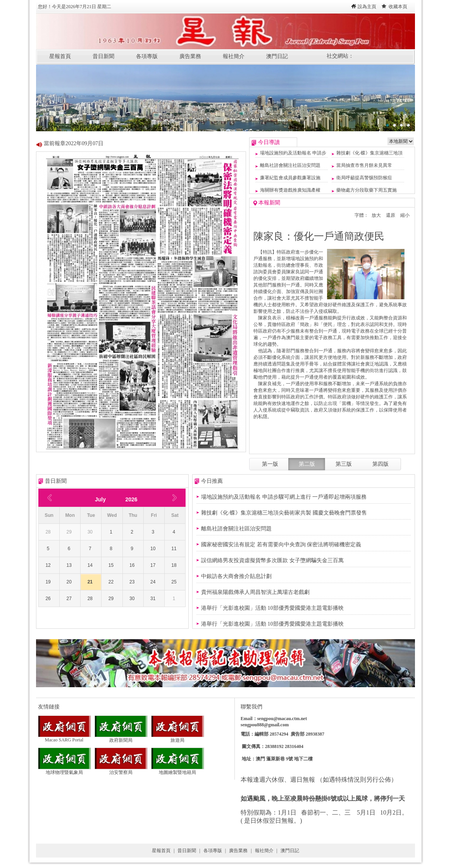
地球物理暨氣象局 (65, 770)
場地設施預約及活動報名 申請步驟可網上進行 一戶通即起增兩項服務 (284, 497)
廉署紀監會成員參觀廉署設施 (290, 178)
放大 (376, 215)
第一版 (270, 464)
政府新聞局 (121, 738)
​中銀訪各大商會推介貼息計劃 (236, 576)
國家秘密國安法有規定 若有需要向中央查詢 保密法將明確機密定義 (281, 545)
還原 (391, 215)
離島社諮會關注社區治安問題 (290, 165)
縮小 (405, 215)
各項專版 (147, 56)
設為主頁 (367, 7)
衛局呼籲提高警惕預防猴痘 (364, 178)
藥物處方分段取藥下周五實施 (367, 190)
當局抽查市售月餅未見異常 (364, 165)
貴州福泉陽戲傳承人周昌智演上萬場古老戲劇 (255, 592)
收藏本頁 (398, 7)
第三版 (344, 464)
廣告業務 (190, 56)
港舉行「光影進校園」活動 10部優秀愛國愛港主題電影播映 (272, 608)
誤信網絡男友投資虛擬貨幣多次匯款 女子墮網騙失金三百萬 (272, 560)
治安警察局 (121, 770)
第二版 (307, 464)
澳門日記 (277, 56)
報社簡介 (234, 56)
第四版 (380, 464)
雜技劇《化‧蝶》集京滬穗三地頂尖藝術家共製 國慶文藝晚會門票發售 (284, 513)
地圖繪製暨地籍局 (178, 770)
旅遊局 (178, 738)
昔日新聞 (103, 56)
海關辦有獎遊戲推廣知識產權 (290, 190)
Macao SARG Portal (65, 738)
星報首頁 (60, 56)
